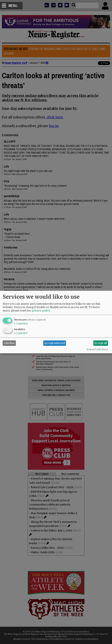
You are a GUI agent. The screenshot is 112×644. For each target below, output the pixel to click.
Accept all (101, 343)
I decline (9, 343)
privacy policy (41, 310)
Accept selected (55, 343)
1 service (21, 323)
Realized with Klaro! (97, 349)
